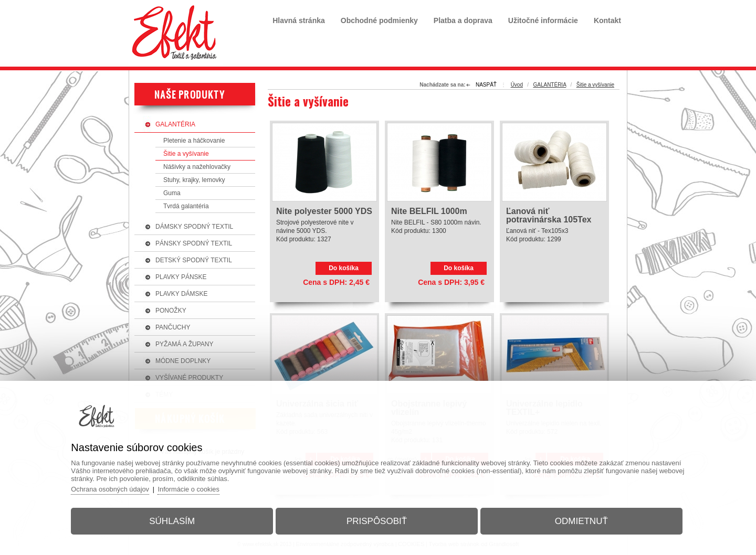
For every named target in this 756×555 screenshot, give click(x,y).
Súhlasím (175, 520)
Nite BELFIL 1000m (429, 211)
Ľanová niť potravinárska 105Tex (549, 216)
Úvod (517, 85)
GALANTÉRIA (549, 85)
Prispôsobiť (377, 520)
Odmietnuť (578, 520)
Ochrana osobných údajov (115, 488)
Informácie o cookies (195, 488)
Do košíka (344, 268)
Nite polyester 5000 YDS (324, 211)
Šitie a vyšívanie (595, 85)
